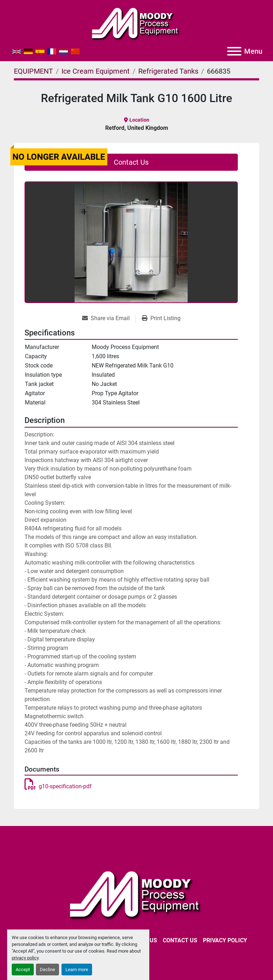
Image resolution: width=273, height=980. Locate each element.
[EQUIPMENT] (33, 71)
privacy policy (25, 958)
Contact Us (131, 162)
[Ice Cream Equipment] (96, 71)
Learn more (77, 970)
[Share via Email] (109, 318)
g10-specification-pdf (58, 786)
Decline (47, 970)
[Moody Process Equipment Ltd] (137, 894)
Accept (23, 970)
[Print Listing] (161, 318)
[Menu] (234, 51)
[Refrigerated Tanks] (168, 71)
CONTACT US (180, 940)
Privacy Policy (225, 940)
